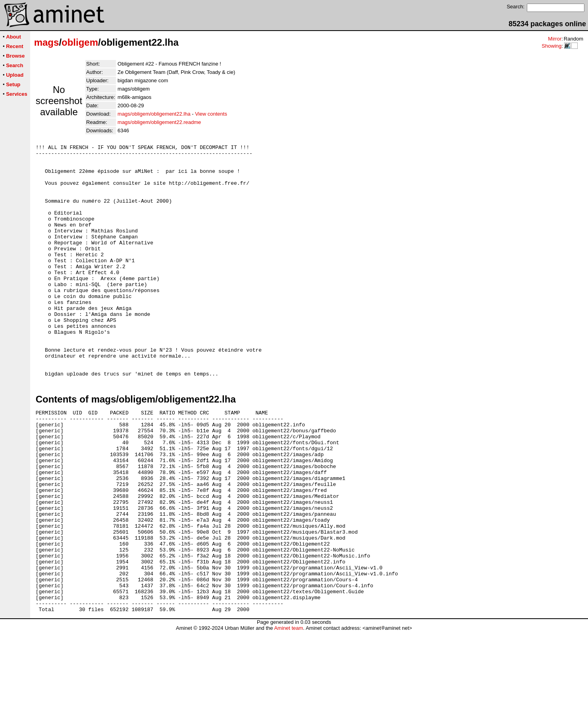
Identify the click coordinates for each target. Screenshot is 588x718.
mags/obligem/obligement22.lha (154, 114)
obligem (80, 42)
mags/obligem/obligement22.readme (159, 122)
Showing (551, 46)
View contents (211, 114)
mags (47, 42)
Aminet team (288, 715)
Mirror (555, 39)
